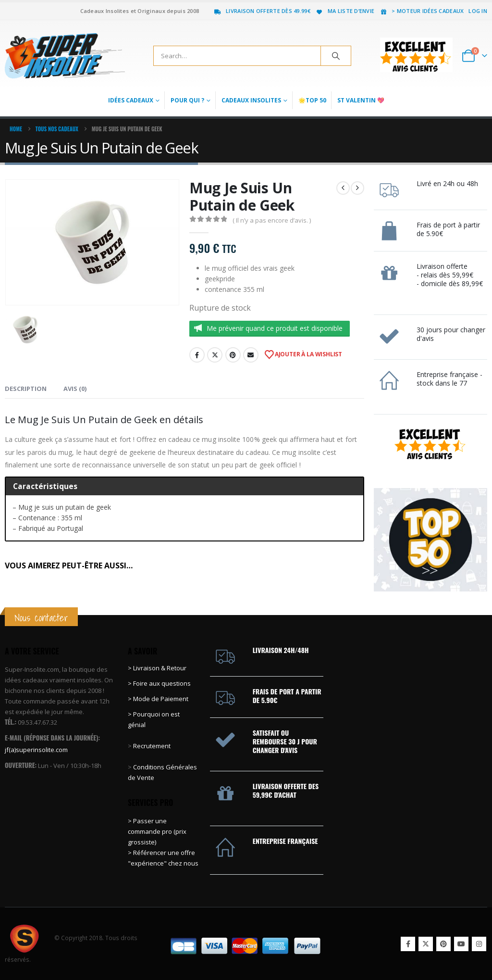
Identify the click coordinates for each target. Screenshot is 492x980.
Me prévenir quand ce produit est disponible (275, 328)
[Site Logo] (65, 56)
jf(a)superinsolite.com (36, 750)
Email (251, 355)
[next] (357, 188)
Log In (478, 11)
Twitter (215, 355)
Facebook (197, 355)
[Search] (336, 56)
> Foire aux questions (159, 683)
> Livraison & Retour (157, 668)
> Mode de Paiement (158, 699)
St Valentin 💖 (361, 100)
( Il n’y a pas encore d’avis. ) (272, 220)
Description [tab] (26, 389)
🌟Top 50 (312, 100)
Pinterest (233, 355)
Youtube (461, 944)
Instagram (479, 944)
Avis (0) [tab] (75, 389)
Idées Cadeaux (131, 100)
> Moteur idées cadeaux (421, 11)
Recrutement (152, 746)
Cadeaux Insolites (251, 100)
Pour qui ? (187, 100)
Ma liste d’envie (345, 11)
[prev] (343, 188)
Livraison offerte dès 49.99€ (262, 11)
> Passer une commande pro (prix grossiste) (157, 831)
